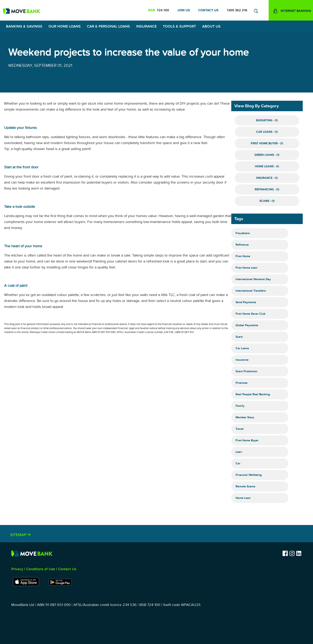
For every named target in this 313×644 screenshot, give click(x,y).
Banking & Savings (24, 26)
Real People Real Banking (253, 394)
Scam (239, 337)
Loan (239, 452)
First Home (243, 256)
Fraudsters (243, 233)
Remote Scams (245, 486)
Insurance (146, 26)
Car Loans (242, 348)
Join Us (184, 10)
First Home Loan (246, 268)
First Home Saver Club (250, 314)
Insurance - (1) (267, 178)
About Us (211, 26)
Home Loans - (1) (267, 166)
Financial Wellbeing (249, 475)
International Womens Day (253, 279)
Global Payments (247, 325)
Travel (240, 429)
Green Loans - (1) (267, 155)
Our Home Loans (65, 26)
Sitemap (19, 535)
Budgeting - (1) (267, 120)
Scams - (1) (267, 201)
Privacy (17, 569)
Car (238, 463)
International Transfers (251, 291)
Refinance (242, 245)
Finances (242, 383)
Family (240, 406)
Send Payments (246, 302)
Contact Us (208, 10)
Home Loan (243, 498)
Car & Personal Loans (108, 26)
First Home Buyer (247, 440)
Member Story (245, 417)
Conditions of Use (41, 569)
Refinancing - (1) (267, 189)
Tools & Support (179, 26)
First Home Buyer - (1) (267, 143)
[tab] (156, 534)
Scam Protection (246, 371)
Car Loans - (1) (267, 132)
